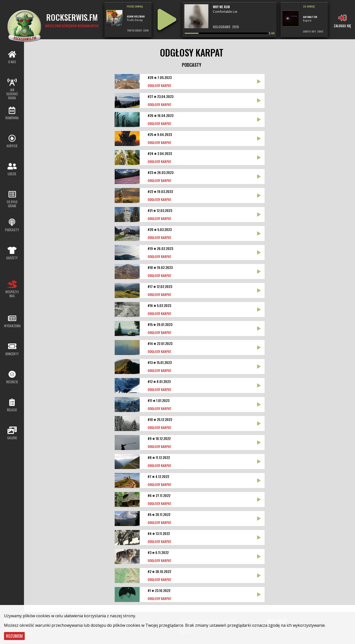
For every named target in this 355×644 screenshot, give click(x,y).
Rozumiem (14, 636)
